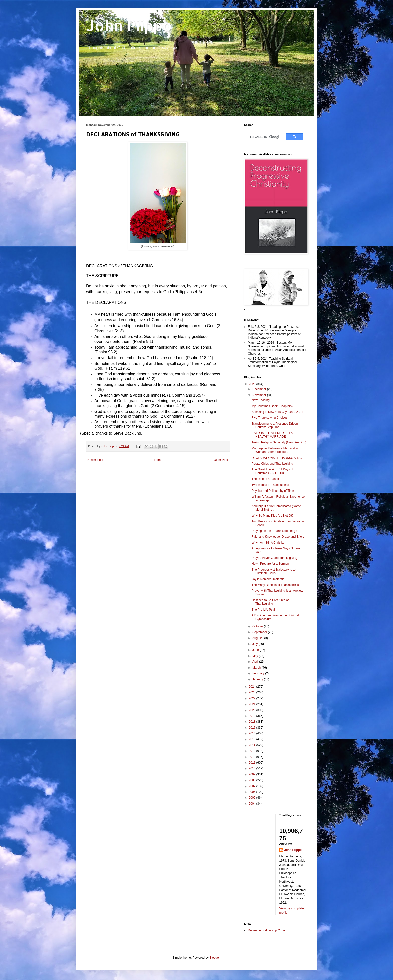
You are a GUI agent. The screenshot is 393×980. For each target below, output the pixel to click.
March (257, 668)
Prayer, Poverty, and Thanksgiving (274, 558)
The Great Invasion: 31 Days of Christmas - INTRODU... (272, 471)
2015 (253, 739)
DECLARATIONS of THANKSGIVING (277, 458)
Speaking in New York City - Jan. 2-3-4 (277, 412)
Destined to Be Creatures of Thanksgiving (270, 602)
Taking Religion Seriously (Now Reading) (279, 442)
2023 (253, 692)
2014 (253, 745)
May (256, 656)
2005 (253, 798)
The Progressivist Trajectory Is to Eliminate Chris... (274, 571)
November (260, 395)
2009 (253, 774)
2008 (253, 780)
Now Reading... (262, 400)
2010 (253, 768)
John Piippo (129, 25)
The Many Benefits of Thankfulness (275, 585)
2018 (253, 722)
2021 (253, 704)
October (258, 626)
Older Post (221, 460)
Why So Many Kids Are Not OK (272, 516)
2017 (253, 728)
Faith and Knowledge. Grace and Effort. (278, 537)
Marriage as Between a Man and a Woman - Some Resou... (275, 450)
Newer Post (95, 460)
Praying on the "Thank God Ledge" (275, 531)
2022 (253, 698)
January (258, 679)
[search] (265, 137)
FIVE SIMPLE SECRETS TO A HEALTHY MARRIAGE (272, 435)
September (260, 632)
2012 (253, 757)
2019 (253, 716)
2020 (253, 710)
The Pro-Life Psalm (265, 610)
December (260, 389)
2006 (253, 792)
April (256, 662)
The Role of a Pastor (265, 479)
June (256, 650)
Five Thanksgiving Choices (270, 418)
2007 (253, 786)
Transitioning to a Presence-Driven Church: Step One (275, 425)
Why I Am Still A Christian (269, 543)
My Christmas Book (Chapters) (272, 406)
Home (158, 460)
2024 (253, 687)
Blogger (214, 958)
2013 (253, 751)
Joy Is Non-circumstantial (268, 579)
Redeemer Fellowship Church (268, 930)
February (259, 673)
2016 (253, 733)
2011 (253, 763)
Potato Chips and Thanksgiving (272, 464)
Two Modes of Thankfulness (270, 485)
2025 (253, 384)
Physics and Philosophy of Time (273, 491)
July (256, 644)
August (258, 638)
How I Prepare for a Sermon (270, 564)
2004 (253, 804)
